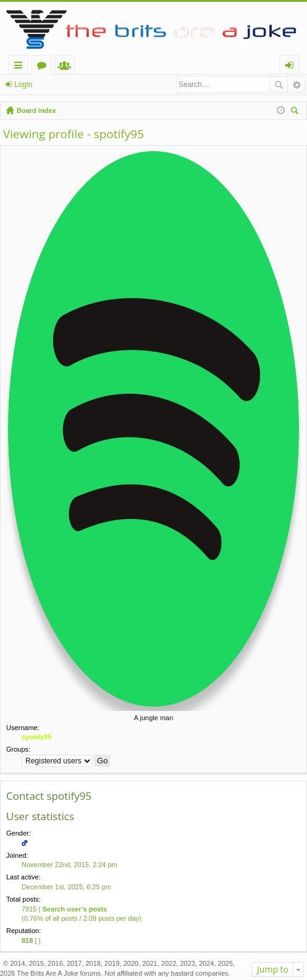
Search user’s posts (74, 909)
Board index (36, 110)
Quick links (21, 67)
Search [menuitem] (296, 112)
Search (279, 85)
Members (67, 67)
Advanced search (296, 85)
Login (23, 85)
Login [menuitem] (292, 67)
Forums (44, 67)
